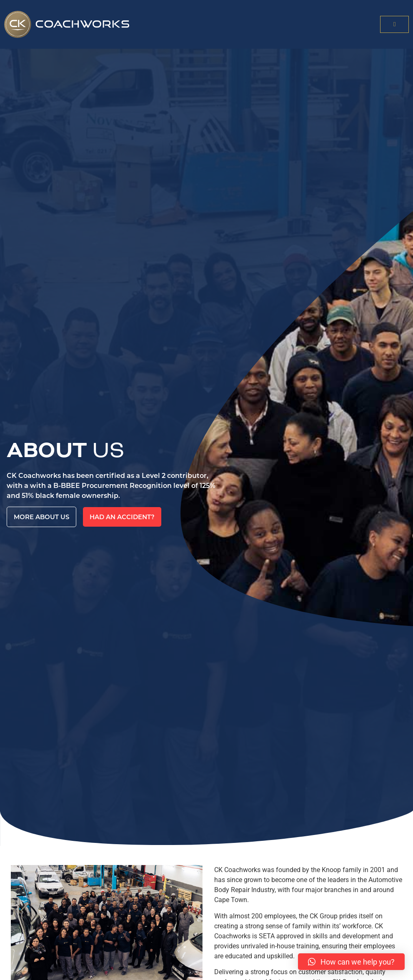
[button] (394, 24)
